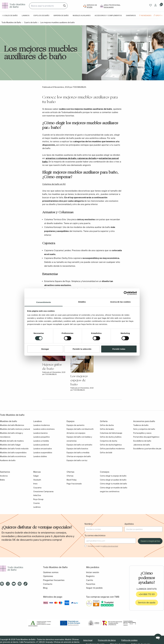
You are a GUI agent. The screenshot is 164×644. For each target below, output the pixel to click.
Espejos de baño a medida (78, 453)
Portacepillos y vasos (142, 433)
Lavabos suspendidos (43, 453)
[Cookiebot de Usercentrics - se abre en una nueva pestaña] (126, 293)
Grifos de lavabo (107, 429)
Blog (45, 588)
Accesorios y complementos (108, 15)
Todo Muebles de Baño (11, 22)
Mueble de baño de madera (12, 441)
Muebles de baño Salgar (10, 445)
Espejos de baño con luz (77, 460)
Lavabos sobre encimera (44, 429)
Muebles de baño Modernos (12, 425)
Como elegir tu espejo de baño (113, 476)
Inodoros (4, 476)
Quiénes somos (51, 572)
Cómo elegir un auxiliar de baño (113, 480)
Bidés (2, 480)
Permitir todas (119, 349)
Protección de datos (107, 640)
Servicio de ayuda (147, 603)
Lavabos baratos (40, 433)
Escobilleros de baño (142, 441)
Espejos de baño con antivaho (79, 445)
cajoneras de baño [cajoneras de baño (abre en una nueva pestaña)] (87, 158)
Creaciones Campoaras (43, 492)
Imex (35, 484)
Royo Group (38, 499)
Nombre (89, 524)
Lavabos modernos (42, 425)
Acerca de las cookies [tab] (121, 302)
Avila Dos (37, 495)
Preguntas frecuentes (54, 580)
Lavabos (26, 15)
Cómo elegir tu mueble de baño (113, 484)
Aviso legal (88, 640)
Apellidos (129, 524)
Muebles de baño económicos (13, 456)
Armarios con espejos (76, 433)
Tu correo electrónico (95, 535)
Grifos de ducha (107, 425)
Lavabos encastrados (43, 449)
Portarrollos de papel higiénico (146, 437)
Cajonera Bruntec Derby (56, 258)
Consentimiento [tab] (44, 302)
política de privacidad (110, 546)
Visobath (37, 480)
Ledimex (37, 507)
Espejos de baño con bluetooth (80, 429)
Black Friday (72, 480)
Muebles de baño (10, 15)
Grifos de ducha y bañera (111, 437)
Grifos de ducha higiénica (111, 445)
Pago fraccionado (74, 484)
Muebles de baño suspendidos (13, 453)
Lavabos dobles (40, 456)
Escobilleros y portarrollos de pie (147, 449)
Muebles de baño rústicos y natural (15, 429)
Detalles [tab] (82, 302)
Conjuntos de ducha (109, 441)
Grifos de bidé (106, 453)
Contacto (48, 584)
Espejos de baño (41, 15)
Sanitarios (131, 15)
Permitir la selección (82, 349)
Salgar (36, 476)
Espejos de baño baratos (77, 449)
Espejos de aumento (76, 425)
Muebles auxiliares (82, 15)
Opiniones (48, 576)
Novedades (146, 15)
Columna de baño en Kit (54, 184)
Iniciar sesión (93, 572)
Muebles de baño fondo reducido (14, 449)
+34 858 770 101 (147, 594)
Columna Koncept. (53, 227)
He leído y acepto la (103, 546)
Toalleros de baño (141, 425)
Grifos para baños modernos (112, 449)
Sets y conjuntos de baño (144, 429)
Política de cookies (129, 640)
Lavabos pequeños (42, 437)
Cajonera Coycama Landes (58, 250)
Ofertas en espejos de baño (79, 456)
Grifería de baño (61, 15)
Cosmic (37, 503)
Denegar (45, 349)
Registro (90, 576)
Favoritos (91, 584)
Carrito (90, 580)
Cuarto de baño (31, 22)
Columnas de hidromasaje (111, 433)
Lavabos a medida (41, 441)
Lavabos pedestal (41, 445)
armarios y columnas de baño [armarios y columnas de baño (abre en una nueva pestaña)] (61, 158)
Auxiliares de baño (8, 460)
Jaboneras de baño (142, 445)
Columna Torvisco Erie (55, 219)
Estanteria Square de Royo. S (58, 281)
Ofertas (159, 15)
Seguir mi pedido (94, 588)
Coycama (37, 488)
